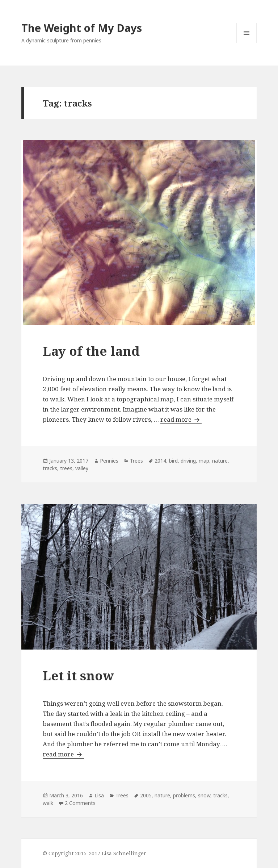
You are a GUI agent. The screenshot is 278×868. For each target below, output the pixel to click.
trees (66, 468)
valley (82, 468)
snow (204, 795)
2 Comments (80, 803)
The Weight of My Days (82, 28)
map (204, 461)
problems (184, 795)
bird (173, 461)
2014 (160, 461)
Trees (136, 461)
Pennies (109, 461)
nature (220, 461)
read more (181, 419)
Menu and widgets (247, 43)
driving (188, 461)
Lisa (99, 795)
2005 (146, 795)
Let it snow (78, 675)
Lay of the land (91, 351)
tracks (50, 468)
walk (48, 803)
